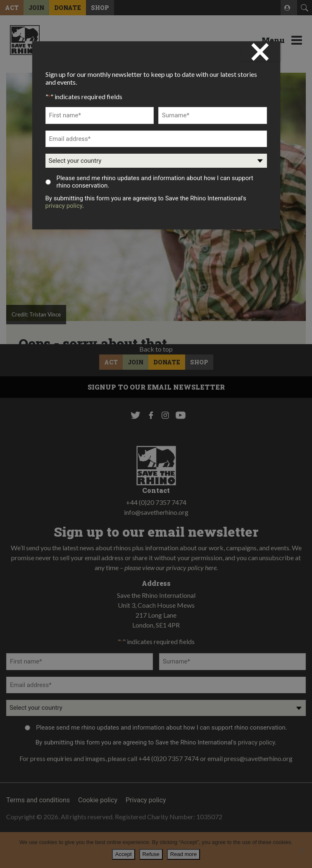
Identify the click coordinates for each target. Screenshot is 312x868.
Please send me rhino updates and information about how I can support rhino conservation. (155, 182)
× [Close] (260, 51)
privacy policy (64, 206)
